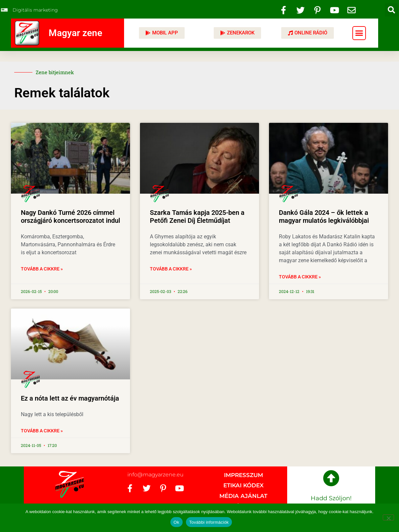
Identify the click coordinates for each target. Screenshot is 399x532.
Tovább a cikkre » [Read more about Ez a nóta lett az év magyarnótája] (42, 431)
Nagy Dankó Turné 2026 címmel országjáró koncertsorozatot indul (70, 217)
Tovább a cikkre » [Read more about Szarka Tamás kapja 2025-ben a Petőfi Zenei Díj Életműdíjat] (171, 269)
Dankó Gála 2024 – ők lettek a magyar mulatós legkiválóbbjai (324, 217)
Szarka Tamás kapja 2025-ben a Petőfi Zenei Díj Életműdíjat (197, 217)
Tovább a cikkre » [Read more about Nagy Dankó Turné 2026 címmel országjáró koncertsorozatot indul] (42, 269)
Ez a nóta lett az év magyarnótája (70, 398)
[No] (388, 517)
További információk (209, 522)
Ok (177, 522)
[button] (391, 10)
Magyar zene (75, 33)
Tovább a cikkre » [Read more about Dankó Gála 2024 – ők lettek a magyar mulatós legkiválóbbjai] (300, 277)
